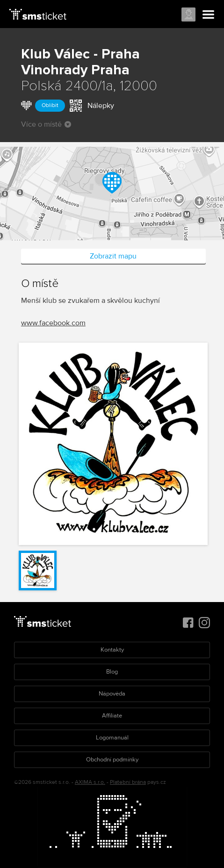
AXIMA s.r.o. (90, 782)
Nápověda (112, 694)
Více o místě (46, 124)
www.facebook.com (53, 323)
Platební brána (128, 782)
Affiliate (112, 716)
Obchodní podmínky (112, 760)
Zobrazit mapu (113, 256)
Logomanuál (112, 738)
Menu (209, 15)
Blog (112, 672)
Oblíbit (50, 105)
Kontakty (112, 650)
